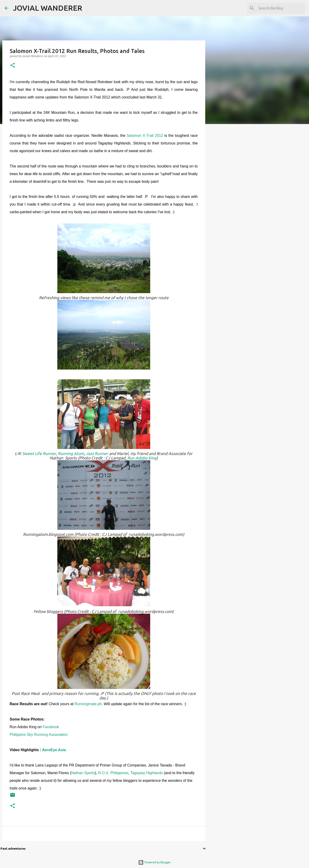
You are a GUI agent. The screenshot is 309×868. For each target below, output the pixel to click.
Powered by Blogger (154, 862)
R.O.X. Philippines (113, 773)
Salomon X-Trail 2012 (144, 136)
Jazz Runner (98, 454)
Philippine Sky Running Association (39, 735)
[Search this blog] (281, 8)
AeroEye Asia (54, 750)
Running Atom (71, 454)
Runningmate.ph (88, 704)
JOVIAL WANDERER (48, 8)
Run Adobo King (142, 458)
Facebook (51, 727)
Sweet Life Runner (39, 454)
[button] (13, 66)
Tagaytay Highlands (147, 773)
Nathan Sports (83, 773)
